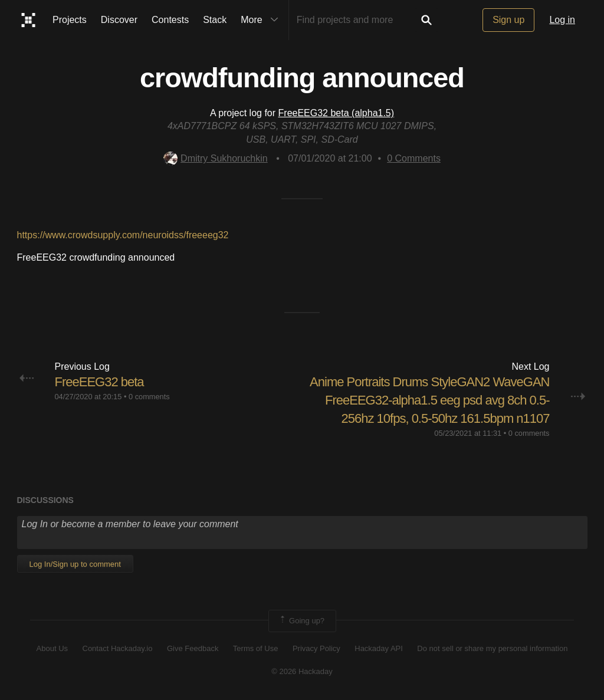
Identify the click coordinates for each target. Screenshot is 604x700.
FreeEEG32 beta (99, 382)
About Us (52, 648)
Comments (414, 158)
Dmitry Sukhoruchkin (216, 158)
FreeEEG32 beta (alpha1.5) (337, 113)
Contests (170, 20)
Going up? (301, 621)
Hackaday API (379, 648)
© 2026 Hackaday (302, 671)
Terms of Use (256, 648)
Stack (215, 20)
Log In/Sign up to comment (75, 564)
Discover (119, 20)
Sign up (508, 20)
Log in (562, 20)
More (262, 20)
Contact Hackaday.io (118, 648)
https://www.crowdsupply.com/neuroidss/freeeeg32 (123, 235)
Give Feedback (193, 648)
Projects (70, 20)
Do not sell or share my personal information (492, 648)
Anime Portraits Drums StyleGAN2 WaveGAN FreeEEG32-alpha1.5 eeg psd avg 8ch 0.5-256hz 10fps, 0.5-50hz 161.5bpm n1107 (429, 400)
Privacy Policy (316, 648)
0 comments (149, 397)
